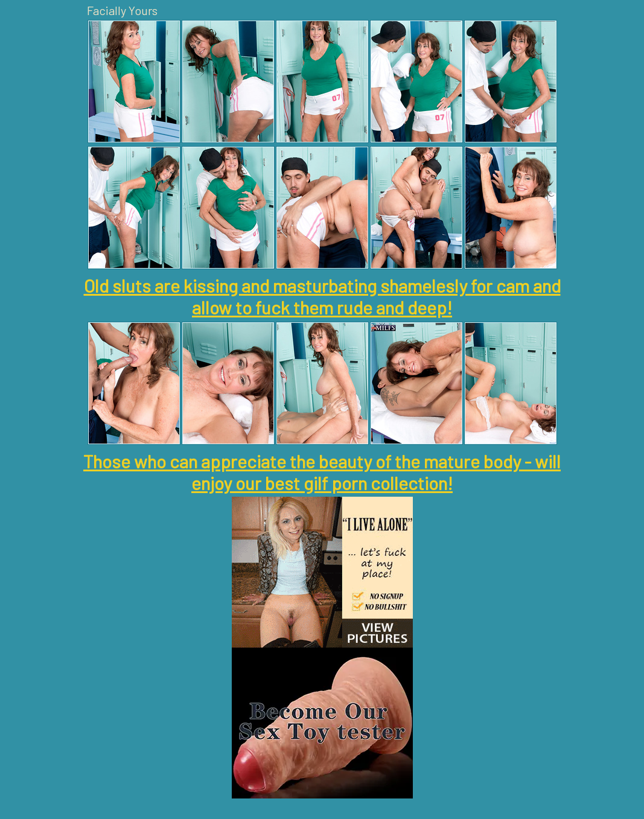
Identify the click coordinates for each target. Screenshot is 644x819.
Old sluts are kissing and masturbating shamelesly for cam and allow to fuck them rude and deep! (322, 296)
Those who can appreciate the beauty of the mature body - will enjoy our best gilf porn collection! (322, 472)
